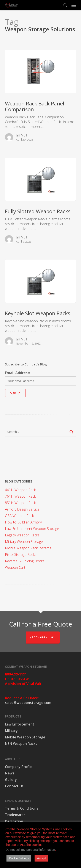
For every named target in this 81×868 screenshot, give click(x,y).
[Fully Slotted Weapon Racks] (41, 179)
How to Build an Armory (23, 522)
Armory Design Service (22, 509)
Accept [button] (41, 858)
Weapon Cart (15, 567)
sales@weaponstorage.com (28, 703)
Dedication (14, 821)
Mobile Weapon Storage (25, 737)
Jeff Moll (21, 135)
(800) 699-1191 (43, 637)
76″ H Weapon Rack (20, 496)
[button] (74, 5)
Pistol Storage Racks (21, 555)
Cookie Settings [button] (19, 858)
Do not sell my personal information (30, 850)
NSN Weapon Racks (21, 744)
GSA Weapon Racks (20, 516)
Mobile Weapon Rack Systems (28, 548)
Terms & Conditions (22, 808)
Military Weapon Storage (24, 542)
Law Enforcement (20, 724)
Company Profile (19, 767)
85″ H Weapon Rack (20, 503)
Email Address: (17, 373)
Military (11, 731)
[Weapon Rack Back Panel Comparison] (41, 71)
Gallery (11, 780)
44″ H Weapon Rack (20, 490)
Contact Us (14, 786)
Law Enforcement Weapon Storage (32, 529)
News (10, 773)
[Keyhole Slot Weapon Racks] (41, 281)
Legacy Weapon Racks (22, 535)
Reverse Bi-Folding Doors (25, 561)
